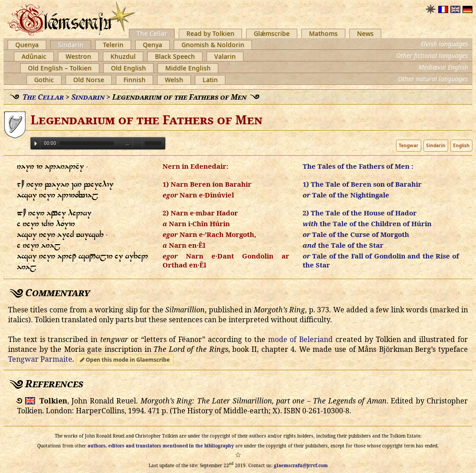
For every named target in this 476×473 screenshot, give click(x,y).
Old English (128, 68)
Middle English (188, 68)
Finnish (134, 80)
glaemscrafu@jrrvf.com (301, 465)
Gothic (44, 80)
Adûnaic (34, 56)
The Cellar (152, 33)
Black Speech (175, 56)
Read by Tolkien (210, 33)
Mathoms (323, 33)
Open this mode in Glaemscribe (125, 360)
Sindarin (71, 45)
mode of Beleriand (301, 339)
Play (36, 144)
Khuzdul (123, 56)
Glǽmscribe (272, 33)
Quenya (27, 45)
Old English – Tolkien (60, 68)
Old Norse (89, 80)
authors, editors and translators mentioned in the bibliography (161, 446)
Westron (78, 56)
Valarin (225, 56)
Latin (210, 80)
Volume (137, 143)
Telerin (113, 45)
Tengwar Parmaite (40, 359)
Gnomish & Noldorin (213, 45)
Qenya (152, 45)
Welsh (174, 80)
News (365, 33)
